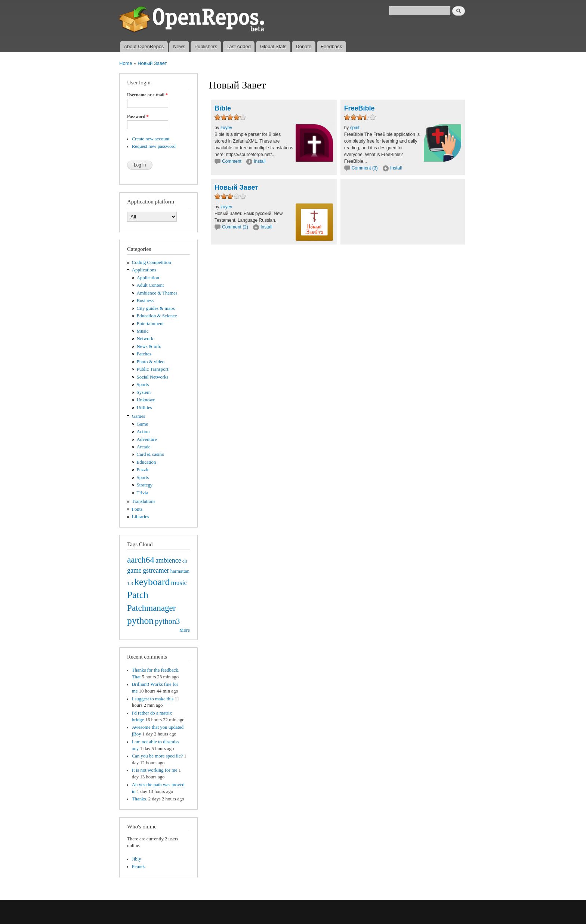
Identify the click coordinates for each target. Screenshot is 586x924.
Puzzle (143, 470)
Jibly (137, 859)
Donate (303, 46)
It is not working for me (155, 770)
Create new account (151, 139)
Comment (232, 161)
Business (145, 301)
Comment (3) (365, 168)
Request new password (154, 146)
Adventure (147, 439)
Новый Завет (152, 63)
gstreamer (156, 570)
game (134, 570)
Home (126, 63)
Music (143, 331)
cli (185, 561)
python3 (167, 621)
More (185, 630)
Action (143, 432)
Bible (223, 108)
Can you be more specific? (157, 756)
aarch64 (141, 560)
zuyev (226, 128)
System (144, 392)
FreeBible (360, 108)
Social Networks (153, 377)
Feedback (331, 46)
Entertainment (150, 324)
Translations (144, 501)
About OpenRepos (144, 46)
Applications (144, 270)
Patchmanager (151, 608)
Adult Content (150, 285)
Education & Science (157, 316)
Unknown (146, 400)
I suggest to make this (153, 699)
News (179, 46)
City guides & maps (156, 308)
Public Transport (153, 369)
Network (145, 339)
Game (143, 424)
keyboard (152, 582)
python (140, 621)
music (179, 583)
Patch (138, 595)
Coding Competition (152, 262)
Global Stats (273, 46)
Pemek (138, 867)
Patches (144, 354)
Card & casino (151, 454)
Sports (143, 385)
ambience (168, 560)
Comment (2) (235, 227)
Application (148, 278)
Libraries (141, 517)
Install (260, 161)
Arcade (144, 447)
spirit (355, 128)
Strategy (145, 485)
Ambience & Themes (157, 293)
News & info (149, 346)
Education (146, 462)
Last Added (239, 46)
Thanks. (140, 799)
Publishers (206, 46)
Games (139, 416)
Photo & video (151, 362)
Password (138, 116)
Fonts (137, 509)
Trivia (143, 493)
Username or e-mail (147, 95)
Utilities (144, 408)
